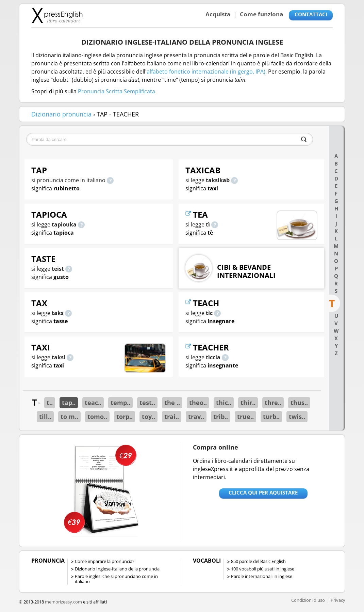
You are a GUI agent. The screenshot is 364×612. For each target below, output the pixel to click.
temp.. (120, 403)
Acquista (218, 14)
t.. (50, 403)
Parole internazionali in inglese (262, 576)
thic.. (224, 403)
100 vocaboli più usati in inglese (263, 569)
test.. (147, 403)
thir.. (248, 403)
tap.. (69, 403)
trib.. (221, 417)
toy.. (148, 417)
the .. (172, 403)
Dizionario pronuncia (61, 114)
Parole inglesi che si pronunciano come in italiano (116, 579)
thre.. (273, 403)
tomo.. (97, 417)
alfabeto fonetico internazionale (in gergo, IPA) (206, 72)
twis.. (297, 417)
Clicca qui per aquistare (263, 492)
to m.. (69, 417)
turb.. (271, 417)
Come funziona (261, 14)
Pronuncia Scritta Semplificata (117, 91)
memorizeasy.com (63, 602)
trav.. (196, 417)
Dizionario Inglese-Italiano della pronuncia (117, 569)
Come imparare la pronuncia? (105, 561)
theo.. (198, 403)
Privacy (338, 600)
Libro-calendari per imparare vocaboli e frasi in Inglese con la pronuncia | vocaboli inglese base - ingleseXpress (57, 15)
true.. (245, 417)
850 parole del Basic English (258, 561)
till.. (45, 417)
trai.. (172, 417)
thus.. (299, 403)
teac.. (93, 403)
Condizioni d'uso (308, 600)
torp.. (125, 417)
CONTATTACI (311, 14)
